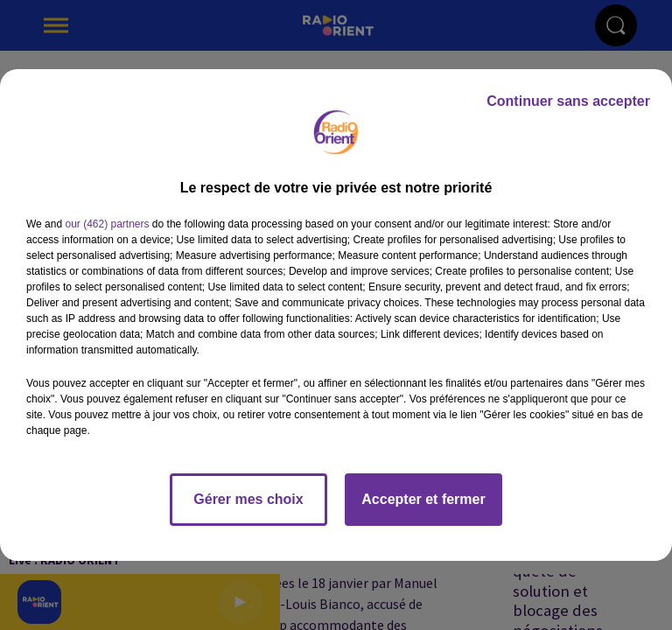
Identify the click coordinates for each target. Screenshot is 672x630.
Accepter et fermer (423, 499)
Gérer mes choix (248, 499)
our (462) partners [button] (107, 224)
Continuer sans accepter (568, 101)
